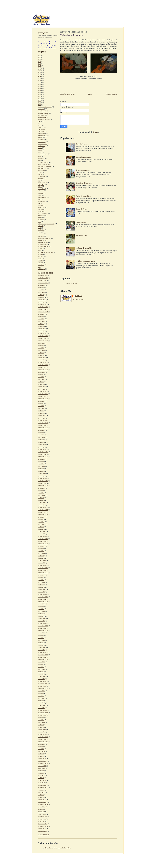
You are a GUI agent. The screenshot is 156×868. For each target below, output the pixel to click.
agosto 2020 (42, 430)
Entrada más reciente (68, 94)
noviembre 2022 (43, 365)
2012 (40, 76)
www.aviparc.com (43, 835)
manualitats (42, 189)
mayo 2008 (41, 775)
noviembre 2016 (43, 539)
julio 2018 (41, 490)
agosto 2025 (42, 285)
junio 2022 (41, 377)
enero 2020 (41, 447)
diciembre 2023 (43, 333)
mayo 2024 (41, 321)
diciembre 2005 (43, 816)
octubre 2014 (42, 599)
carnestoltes (42, 133)
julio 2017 (41, 519)
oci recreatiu (42, 201)
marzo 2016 (42, 558)
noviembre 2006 (43, 804)
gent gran (41, 179)
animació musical (43, 113)
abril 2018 (41, 498)
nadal (40, 199)
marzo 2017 (42, 529)
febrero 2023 (42, 358)
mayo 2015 (41, 582)
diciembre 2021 (43, 391)
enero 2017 (41, 534)
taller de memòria (43, 246)
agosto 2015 (42, 575)
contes (40, 148)
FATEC (40, 175)
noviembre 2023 (43, 336)
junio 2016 (41, 551)
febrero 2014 (42, 618)
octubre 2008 (42, 766)
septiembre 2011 (43, 688)
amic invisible (42, 111)
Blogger (96, 132)
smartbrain (41, 240)
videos (40, 263)
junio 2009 (41, 749)
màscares (41, 191)
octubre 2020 (42, 425)
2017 (40, 86)
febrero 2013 (42, 647)
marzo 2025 (42, 297)
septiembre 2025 (43, 283)
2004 (40, 60)
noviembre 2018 (43, 481)
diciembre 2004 (43, 824)
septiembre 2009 (43, 742)
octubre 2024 (42, 309)
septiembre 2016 (43, 544)
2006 (40, 64)
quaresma (41, 220)
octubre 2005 (42, 819)
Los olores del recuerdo (84, 183)
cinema (40, 138)
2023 (40, 99)
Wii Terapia (42, 269)
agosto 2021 (42, 401)
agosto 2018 (42, 488)
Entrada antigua (111, 94)
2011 (40, 74)
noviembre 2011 (43, 684)
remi (39, 228)
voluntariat (41, 265)
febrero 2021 (42, 416)
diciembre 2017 (43, 507)
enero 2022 (41, 389)
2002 (40, 56)
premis (40, 218)
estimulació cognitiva (44, 166)
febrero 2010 (42, 730)
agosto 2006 (42, 807)
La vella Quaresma (83, 144)
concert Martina (43, 144)
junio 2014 (41, 609)
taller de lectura (43, 244)
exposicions (42, 170)
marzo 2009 (42, 756)
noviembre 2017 (43, 510)
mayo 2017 (41, 524)
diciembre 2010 (43, 710)
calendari (41, 127)
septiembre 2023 (43, 341)
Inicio (90, 94)
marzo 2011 (42, 703)
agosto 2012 (42, 662)
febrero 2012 (42, 676)
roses (40, 232)
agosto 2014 (42, 604)
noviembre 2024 (43, 307)
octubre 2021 (42, 396)
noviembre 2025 (43, 278)
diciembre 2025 (43, 275)
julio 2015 (41, 577)
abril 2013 (41, 643)
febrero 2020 (42, 444)
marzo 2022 (42, 384)
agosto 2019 (42, 459)
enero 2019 (41, 476)
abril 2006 (41, 809)
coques (40, 150)
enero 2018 (41, 505)
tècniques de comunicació (46, 252)
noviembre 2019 (43, 452)
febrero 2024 (42, 329)
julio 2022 (41, 374)
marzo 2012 (42, 674)
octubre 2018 (42, 483)
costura (40, 152)
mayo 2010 (41, 722)
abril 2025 (41, 295)
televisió (41, 254)
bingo (40, 125)
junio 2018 (41, 493)
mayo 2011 (41, 698)
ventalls (40, 261)
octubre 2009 (42, 739)
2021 (40, 95)
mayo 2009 (41, 751)
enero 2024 (41, 331)
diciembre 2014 (43, 594)
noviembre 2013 (43, 626)
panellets (41, 205)
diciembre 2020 (43, 420)
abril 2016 (41, 556)
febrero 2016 (42, 560)
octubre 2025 (42, 280)
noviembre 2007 (43, 787)
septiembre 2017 (43, 515)
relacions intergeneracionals (46, 224)
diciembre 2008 (43, 761)
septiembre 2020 (43, 428)
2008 (40, 68)
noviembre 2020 (43, 423)
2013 (40, 78)
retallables (41, 230)
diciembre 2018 (43, 478)
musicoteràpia (42, 197)
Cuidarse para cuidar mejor (86, 261)
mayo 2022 (41, 379)
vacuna (40, 259)
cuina (40, 156)
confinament (42, 146)
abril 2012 (41, 672)
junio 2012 (41, 667)
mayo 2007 (41, 792)
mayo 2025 (41, 292)
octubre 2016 (42, 541)
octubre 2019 (42, 454)
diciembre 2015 (43, 565)
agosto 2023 (42, 343)
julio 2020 (41, 432)
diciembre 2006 (43, 802)
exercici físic (42, 168)
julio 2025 (41, 288)
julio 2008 (41, 771)
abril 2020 (41, 440)
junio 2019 (41, 464)
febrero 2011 (42, 705)
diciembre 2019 (43, 449)
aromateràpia (42, 117)
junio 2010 (41, 720)
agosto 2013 (42, 633)
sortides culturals (43, 242)
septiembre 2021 (43, 399)
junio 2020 (41, 435)
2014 (40, 80)
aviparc (79, 296)
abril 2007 (41, 795)
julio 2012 (41, 664)
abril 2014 (41, 614)
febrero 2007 (42, 800)
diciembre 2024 (43, 304)
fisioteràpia (41, 176)
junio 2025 (41, 290)
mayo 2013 (41, 640)
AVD (40, 121)
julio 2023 (41, 345)
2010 (40, 72)
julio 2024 (41, 317)
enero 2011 (41, 708)
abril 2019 (41, 469)
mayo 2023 (41, 350)
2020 (40, 92)
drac (39, 160)
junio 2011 (41, 696)
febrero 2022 (42, 387)
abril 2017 (41, 527)
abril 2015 (41, 585)
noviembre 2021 (43, 394)
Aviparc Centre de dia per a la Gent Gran (57, 848)
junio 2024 (41, 319)
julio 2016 (41, 548)
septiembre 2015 (43, 573)
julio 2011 (41, 693)
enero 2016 (41, 563)
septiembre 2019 (43, 457)
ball (39, 123)
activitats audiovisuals (45, 107)
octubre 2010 (42, 715)
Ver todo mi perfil (78, 299)
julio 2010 (41, 717)
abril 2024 (41, 324)
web (39, 267)
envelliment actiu (43, 162)
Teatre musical (81, 222)
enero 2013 (41, 650)
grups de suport (43, 183)
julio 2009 (41, 746)
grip (39, 181)
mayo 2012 (41, 669)
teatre (40, 250)
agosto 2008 (42, 768)
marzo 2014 (42, 616)
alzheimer (41, 109)
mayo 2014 (41, 611)
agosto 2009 (42, 744)
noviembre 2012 (43, 655)
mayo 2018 (41, 495)
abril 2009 (41, 754)
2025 (40, 103)
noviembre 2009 (43, 737)
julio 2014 (41, 606)
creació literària (43, 154)
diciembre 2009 (43, 734)
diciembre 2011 (43, 681)
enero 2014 (41, 621)
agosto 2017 (42, 517)
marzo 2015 (42, 587)
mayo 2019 (41, 466)
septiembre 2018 (43, 486)
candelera (41, 131)
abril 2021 (41, 411)
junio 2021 (41, 406)
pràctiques (41, 216)
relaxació (41, 226)
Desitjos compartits (83, 170)
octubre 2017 (42, 512)
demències (41, 158)
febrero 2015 (42, 590)
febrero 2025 (42, 300)
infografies (41, 185)
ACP (40, 105)
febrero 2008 (42, 780)
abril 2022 (41, 382)
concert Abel (42, 142)
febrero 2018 (42, 502)
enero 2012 (41, 679)
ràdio (40, 222)
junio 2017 (41, 522)
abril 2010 (41, 725)
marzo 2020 (42, 442)
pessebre (41, 209)
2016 (40, 84)
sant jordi (41, 236)
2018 (40, 88)
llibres (40, 187)
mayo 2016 (41, 553)
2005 (40, 62)
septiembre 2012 (43, 660)
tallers (40, 248)
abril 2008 (41, 778)
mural (40, 195)
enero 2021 (41, 418)
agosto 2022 (42, 372)
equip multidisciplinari (45, 164)
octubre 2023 (42, 338)
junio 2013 (41, 638)
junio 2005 (41, 821)
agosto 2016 (42, 546)
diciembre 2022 (43, 362)
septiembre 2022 (43, 370)
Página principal (71, 283)
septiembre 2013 (43, 631)
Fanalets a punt (82, 235)
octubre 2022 (42, 367)
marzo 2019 (42, 471)
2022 (40, 97)
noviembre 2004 (43, 826)
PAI (39, 203)
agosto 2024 (42, 314)
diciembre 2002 (43, 831)
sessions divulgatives (44, 238)
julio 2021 (41, 403)
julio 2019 (41, 461)
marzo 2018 (42, 500)
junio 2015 (41, 580)
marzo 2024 (42, 326)
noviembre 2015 (43, 568)
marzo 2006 (42, 812)
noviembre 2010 (43, 713)
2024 (40, 101)
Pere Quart (41, 207)
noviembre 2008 (43, 763)
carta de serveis (43, 136)
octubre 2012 (42, 657)
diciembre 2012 (43, 652)
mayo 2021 (41, 408)
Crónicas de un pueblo (84, 248)
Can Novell (41, 129)
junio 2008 (41, 773)
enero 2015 (41, 592)
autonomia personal (44, 119)
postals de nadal (43, 213)
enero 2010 (41, 732)
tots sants (41, 256)
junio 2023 (41, 348)
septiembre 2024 (43, 312)
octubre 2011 (42, 686)
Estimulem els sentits (84, 157)
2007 (40, 66)
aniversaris (41, 115)
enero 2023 (41, 360)
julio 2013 (41, 635)
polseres (41, 211)
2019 (40, 90)
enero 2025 (41, 302)
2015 (40, 82)
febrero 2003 (42, 829)
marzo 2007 (42, 797)
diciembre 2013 (43, 623)
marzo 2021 (42, 413)
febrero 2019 (42, 473)
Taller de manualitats (84, 196)
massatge (41, 193)
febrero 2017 (42, 531)
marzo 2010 (42, 727)
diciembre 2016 (43, 536)
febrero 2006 (42, 814)
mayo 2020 (41, 437)
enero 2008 (41, 783)
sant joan (41, 234)
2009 (40, 70)
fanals (40, 172)
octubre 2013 (42, 628)
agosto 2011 (42, 691)
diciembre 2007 (43, 785)
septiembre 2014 (43, 602)
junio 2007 (41, 790)
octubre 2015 (42, 570)
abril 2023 (41, 353)
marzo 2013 (42, 645)
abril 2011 (41, 701)
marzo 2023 (42, 355)
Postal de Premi (82, 209)
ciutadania (41, 140)
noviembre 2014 (43, 597)
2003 (40, 58)
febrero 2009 (42, 759)
